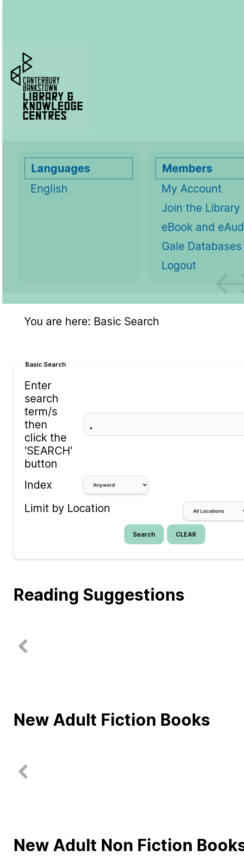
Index (38, 485)
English (49, 189)
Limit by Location (67, 508)
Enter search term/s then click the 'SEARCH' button (48, 425)
